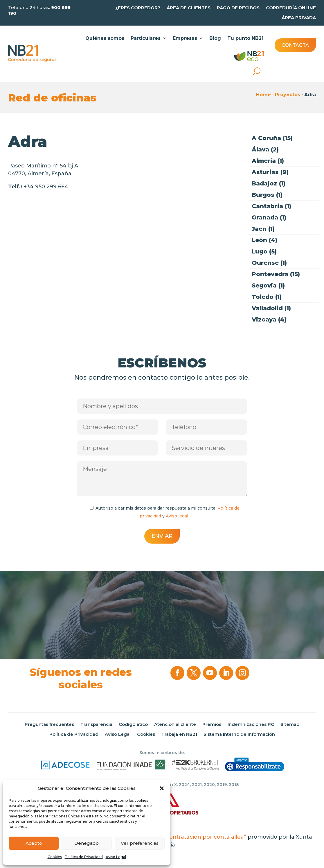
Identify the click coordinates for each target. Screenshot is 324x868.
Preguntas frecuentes (49, 724)
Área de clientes (189, 8)
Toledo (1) (267, 297)
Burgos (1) (267, 195)
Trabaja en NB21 (179, 734)
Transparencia (96, 724)
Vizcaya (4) (269, 320)
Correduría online (291, 8)
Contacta (295, 45)
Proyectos (288, 95)
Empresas (185, 38)
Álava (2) (265, 150)
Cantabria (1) (271, 206)
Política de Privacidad (84, 857)
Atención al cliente (175, 724)
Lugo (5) (264, 252)
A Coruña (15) (272, 138)
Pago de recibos (238, 8)
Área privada (299, 18)
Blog (215, 38)
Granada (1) (269, 218)
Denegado (87, 843)
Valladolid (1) (271, 308)
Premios (212, 724)
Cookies (55, 857)
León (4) (264, 240)
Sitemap (290, 724)
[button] (162, 788)
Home (263, 95)
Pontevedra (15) (276, 274)
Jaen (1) (263, 229)
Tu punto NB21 (245, 38)
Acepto (34, 843)
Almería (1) (268, 161)
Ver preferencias (140, 843)
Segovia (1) (268, 286)
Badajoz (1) (269, 184)
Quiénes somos (105, 38)
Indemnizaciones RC (251, 724)
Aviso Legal (116, 857)
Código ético (133, 724)
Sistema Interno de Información (239, 734)
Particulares (146, 38)
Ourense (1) (269, 263)
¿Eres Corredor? (138, 8)
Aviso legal (177, 516)
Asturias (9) (270, 172)
